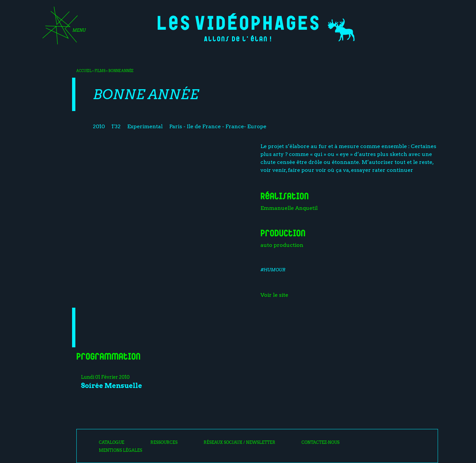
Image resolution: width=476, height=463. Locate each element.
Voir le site (274, 295)
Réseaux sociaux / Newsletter (239, 443)
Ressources (164, 443)
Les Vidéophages (238, 22)
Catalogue (112, 443)
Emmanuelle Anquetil (289, 208)
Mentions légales (120, 450)
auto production (282, 245)
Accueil (84, 71)
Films (100, 71)
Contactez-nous (320, 443)
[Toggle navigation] (62, 28)
